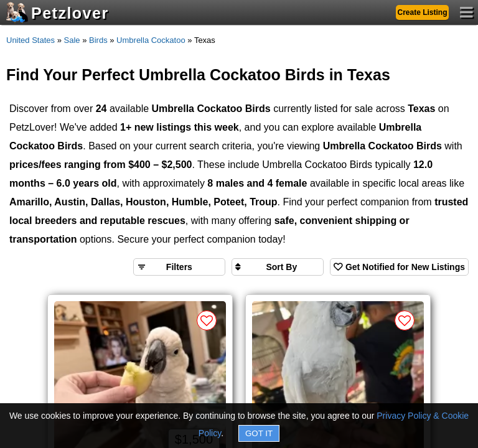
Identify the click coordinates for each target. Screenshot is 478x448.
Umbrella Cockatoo (151, 40)
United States (30, 40)
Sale (72, 40)
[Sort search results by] (278, 267)
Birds (98, 40)
